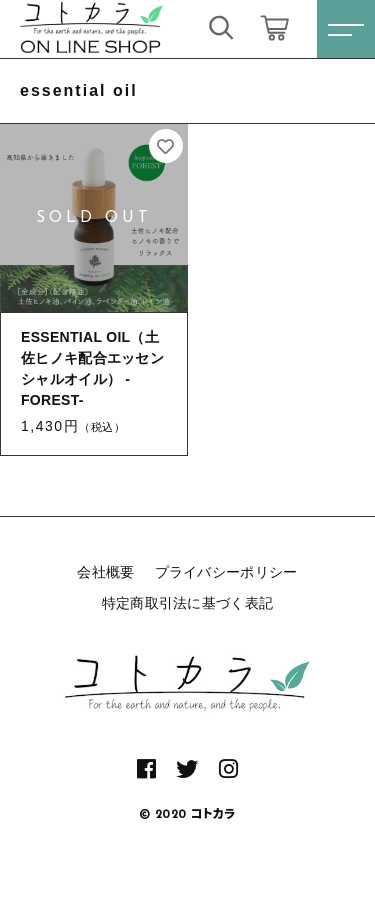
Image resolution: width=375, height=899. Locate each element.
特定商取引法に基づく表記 (188, 603)
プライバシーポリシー (226, 572)
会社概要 (105, 572)
